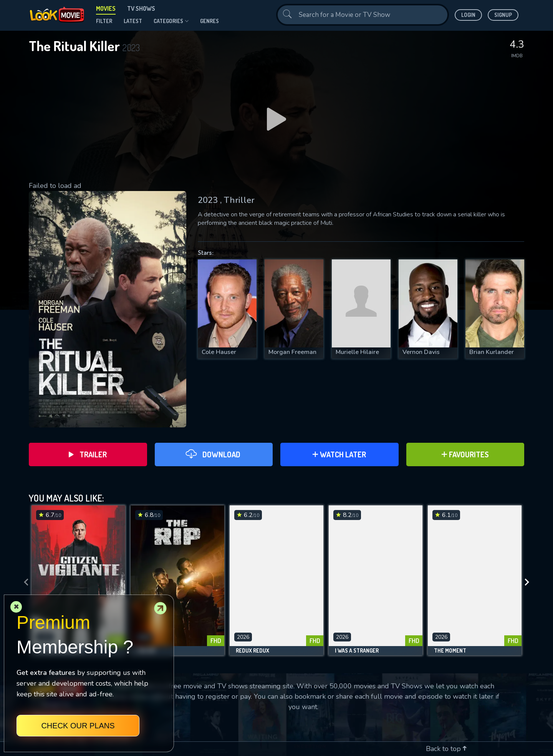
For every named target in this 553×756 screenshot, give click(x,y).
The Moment (450, 651)
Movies (106, 8)
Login (468, 15)
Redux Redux (252, 651)
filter (104, 21)
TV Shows (141, 8)
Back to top (446, 749)
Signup (503, 15)
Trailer (88, 454)
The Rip (146, 651)
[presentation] (24, 582)
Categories (171, 21)
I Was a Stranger (357, 651)
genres (209, 21)
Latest (133, 21)
